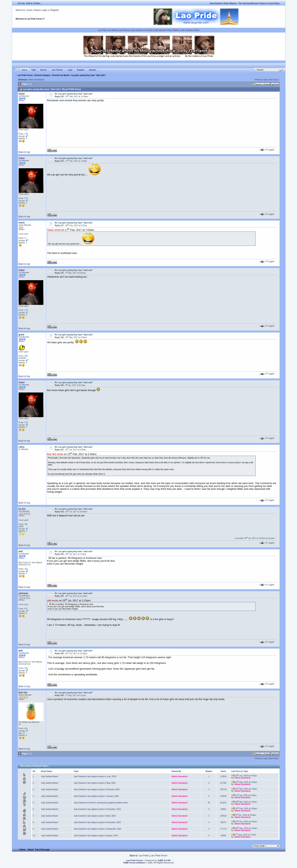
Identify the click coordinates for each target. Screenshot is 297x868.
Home (24, 70)
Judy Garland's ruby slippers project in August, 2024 (96, 836)
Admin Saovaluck (36, 80)
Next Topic (274, 80)
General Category (42, 75)
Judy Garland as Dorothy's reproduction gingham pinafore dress (101, 803)
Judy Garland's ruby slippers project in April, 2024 (95, 816)
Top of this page (42, 850)
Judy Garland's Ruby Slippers (167, 30)
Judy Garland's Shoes (190, 30)
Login (44, 10)
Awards (92, 70)
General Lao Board (61, 75)
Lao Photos (113, 30)
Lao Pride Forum (25, 75)
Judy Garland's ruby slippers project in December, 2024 (97, 809)
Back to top (24, 152)
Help (34, 70)
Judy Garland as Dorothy (142, 30)
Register (55, 10)
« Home (22, 850)
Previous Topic (261, 80)
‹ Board (30, 850)
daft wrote (53, 601)
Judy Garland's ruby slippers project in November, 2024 (97, 822)
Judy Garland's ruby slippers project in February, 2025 (97, 789)
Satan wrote (54, 230)
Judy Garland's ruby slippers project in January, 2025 (96, 796)
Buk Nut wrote (55, 454)
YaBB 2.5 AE (164, 860)
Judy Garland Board (50, 776)
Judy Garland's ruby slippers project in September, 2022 (98, 829)
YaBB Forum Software (134, 863)
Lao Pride (102, 30)
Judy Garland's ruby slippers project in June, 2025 (95, 776)
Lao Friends (57, 70)
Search (43, 70)
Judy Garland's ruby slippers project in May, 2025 (95, 783)
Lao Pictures (124, 30)
